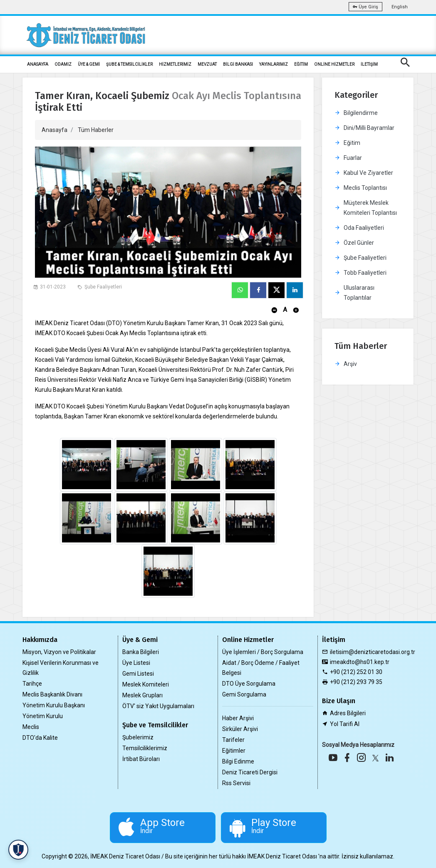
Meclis (31, 727)
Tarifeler (233, 740)
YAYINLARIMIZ (274, 64)
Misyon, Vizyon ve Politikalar (59, 652)
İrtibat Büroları (141, 759)
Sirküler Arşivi (240, 729)
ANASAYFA (38, 64)
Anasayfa (54, 130)
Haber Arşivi (238, 718)
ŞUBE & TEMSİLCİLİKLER (129, 64)
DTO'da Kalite (40, 738)
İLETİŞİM (369, 64)
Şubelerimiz (138, 737)
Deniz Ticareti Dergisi (250, 772)
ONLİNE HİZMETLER (334, 64)
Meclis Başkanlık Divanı (52, 694)
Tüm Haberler (96, 130)
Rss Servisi (236, 783)
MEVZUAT (207, 64)
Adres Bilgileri (348, 713)
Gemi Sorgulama (244, 694)
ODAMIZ (63, 64)
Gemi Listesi (138, 674)
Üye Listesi (136, 663)
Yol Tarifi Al (345, 724)
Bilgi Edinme (238, 761)
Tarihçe (32, 684)
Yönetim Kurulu (43, 716)
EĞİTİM (301, 64)
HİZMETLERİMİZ (175, 64)
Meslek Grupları (142, 695)
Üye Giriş (365, 7)
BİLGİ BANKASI (238, 64)
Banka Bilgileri (141, 652)
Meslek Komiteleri (146, 684)
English (400, 7)
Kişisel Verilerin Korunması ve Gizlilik (61, 668)
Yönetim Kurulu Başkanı (54, 705)
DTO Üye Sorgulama (249, 684)
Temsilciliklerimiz (145, 748)
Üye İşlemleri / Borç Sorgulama (263, 652)
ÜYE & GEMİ (89, 64)
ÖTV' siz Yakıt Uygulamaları (158, 706)
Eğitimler (234, 751)
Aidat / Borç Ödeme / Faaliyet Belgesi (261, 668)
